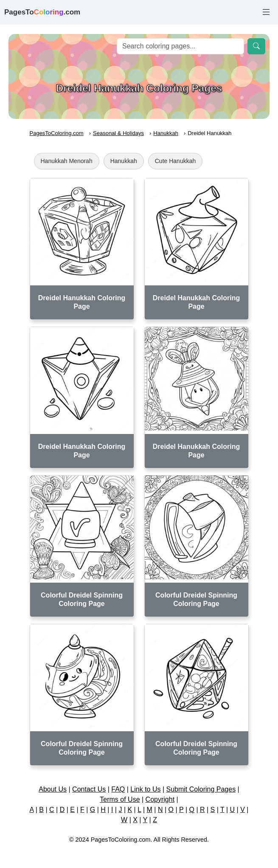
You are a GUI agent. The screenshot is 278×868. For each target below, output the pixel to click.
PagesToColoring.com (57, 133)
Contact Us (89, 789)
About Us (53, 789)
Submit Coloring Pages (201, 789)
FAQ (118, 789)
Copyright (160, 799)
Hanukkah (166, 133)
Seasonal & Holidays (118, 133)
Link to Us (145, 789)
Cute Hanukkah (176, 161)
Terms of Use (120, 799)
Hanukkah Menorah (67, 161)
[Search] (180, 46)
